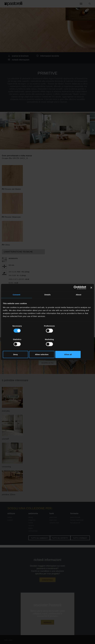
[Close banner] (91, 294)
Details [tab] (47, 301)
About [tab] (79, 301)
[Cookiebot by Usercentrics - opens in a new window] (75, 294)
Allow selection (47, 348)
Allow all (78, 348)
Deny (17, 348)
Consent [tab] (17, 301)
